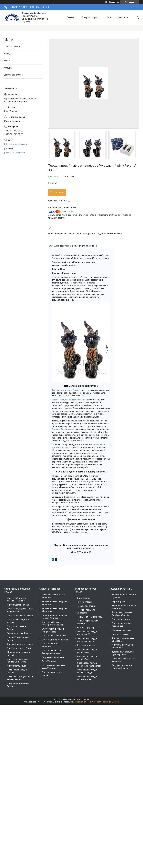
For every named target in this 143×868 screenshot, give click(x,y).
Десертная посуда (86, 645)
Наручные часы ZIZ (121, 634)
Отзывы (8, 68)
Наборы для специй (86, 606)
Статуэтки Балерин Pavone (20, 616)
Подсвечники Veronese (53, 657)
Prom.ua (85, 699)
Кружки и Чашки (85, 602)
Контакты (124, 17)
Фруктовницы (84, 598)
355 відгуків (114, 2)
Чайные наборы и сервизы (90, 617)
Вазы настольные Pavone (19, 633)
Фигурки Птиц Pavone (17, 666)
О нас (109, 17)
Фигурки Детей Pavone (18, 605)
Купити (60, 192)
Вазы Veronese (49, 661)
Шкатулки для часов (122, 630)
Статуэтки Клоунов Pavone (20, 648)
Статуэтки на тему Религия (55, 640)
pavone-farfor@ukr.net (15, 153)
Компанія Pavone (60, 429)
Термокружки (119, 601)
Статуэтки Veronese (121, 619)
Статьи (8, 54)
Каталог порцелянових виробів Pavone (70, 400)
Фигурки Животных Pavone (20, 644)
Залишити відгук (133, 7)
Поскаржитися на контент (85, 702)
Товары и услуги (89, 17)
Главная (71, 17)
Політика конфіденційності (108, 702)
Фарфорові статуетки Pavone (66, 390)
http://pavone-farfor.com (16, 144)
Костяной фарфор (86, 628)
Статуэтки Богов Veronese (55, 636)
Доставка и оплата (13, 75)
